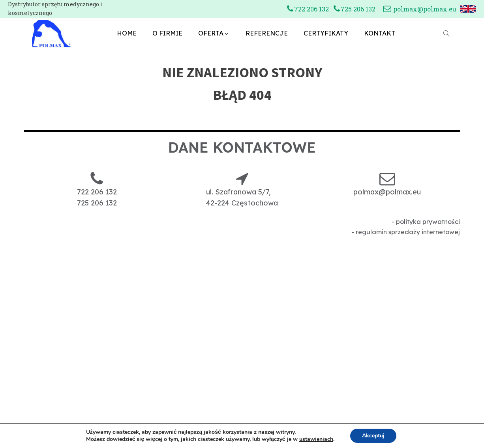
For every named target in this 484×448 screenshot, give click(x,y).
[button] (214, 34)
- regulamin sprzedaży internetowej (406, 232)
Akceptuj (373, 436)
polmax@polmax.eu (425, 9)
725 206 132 (358, 9)
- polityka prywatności (426, 222)
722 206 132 (311, 9)
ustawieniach (316, 439)
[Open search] (446, 34)
